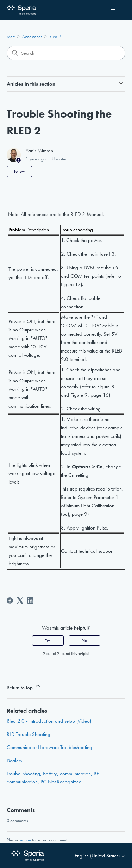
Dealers (14, 761)
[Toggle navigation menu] (113, 10)
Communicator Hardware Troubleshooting (49, 747)
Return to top (24, 687)
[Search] (66, 53)
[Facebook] (10, 600)
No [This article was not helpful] (84, 640)
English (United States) (100, 856)
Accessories (32, 36)
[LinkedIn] (30, 600)
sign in (25, 840)
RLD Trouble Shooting (29, 734)
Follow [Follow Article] (19, 171)
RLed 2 (55, 36)
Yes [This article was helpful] (48, 640)
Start (11, 36)
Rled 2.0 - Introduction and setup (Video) (49, 721)
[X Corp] (20, 600)
